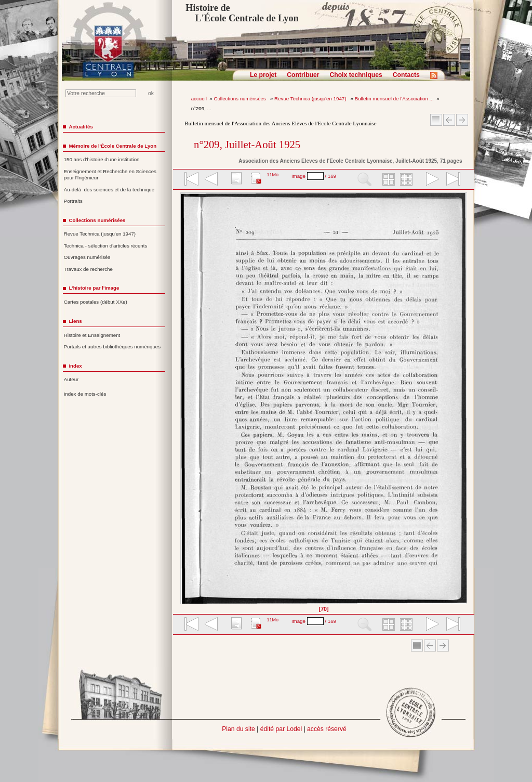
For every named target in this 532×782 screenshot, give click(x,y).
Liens (75, 321)
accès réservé (327, 729)
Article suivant (462, 120)
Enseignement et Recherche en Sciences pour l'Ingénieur (110, 175)
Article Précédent (449, 120)
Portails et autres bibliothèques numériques (112, 347)
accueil (199, 99)
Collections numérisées (240, 99)
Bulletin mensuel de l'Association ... (394, 99)
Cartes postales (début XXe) (96, 302)
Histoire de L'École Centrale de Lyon (242, 13)
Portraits (73, 201)
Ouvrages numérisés (87, 257)
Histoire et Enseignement (92, 335)
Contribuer (303, 75)
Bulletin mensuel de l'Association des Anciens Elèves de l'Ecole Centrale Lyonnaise (280, 123)
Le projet (263, 75)
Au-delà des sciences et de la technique (109, 190)
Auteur (71, 379)
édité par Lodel (281, 729)
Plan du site (238, 729)
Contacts (406, 75)
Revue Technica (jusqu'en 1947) (311, 99)
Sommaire (436, 120)
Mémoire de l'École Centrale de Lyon (112, 146)
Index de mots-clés (85, 394)
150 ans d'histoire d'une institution (102, 159)
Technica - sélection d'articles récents (106, 246)
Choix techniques (356, 75)
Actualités (81, 127)
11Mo (272, 175)
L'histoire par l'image (94, 288)
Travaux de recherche (88, 269)
